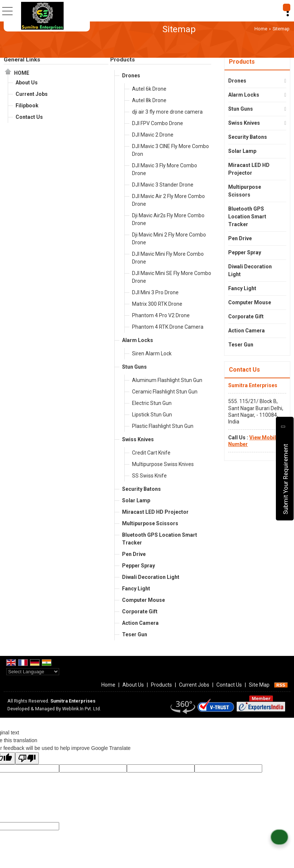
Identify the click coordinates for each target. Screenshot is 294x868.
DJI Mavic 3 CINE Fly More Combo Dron (170, 150)
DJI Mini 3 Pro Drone (155, 292)
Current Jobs (32, 94)
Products (123, 60)
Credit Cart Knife (151, 453)
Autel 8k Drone (149, 100)
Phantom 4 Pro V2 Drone (161, 315)
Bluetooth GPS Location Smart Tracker (160, 539)
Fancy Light (136, 589)
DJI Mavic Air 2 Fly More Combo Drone (168, 200)
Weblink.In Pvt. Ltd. (82, 709)
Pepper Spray (138, 566)
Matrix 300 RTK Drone (157, 304)
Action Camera (140, 623)
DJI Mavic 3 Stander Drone (163, 185)
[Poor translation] (27, 758)
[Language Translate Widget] (33, 672)
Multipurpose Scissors (150, 523)
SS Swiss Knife (149, 476)
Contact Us (29, 117)
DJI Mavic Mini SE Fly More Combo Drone (172, 277)
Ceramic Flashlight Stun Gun (165, 392)
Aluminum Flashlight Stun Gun (167, 380)
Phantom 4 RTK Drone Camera (168, 327)
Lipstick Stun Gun (152, 415)
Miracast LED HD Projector (155, 512)
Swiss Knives (138, 439)
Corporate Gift (140, 611)
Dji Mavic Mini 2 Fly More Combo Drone (169, 239)
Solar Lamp (136, 500)
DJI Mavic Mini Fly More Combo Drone (168, 258)
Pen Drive (134, 554)
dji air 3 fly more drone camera (167, 112)
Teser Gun (135, 634)
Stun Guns (134, 367)
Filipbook (27, 105)
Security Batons (141, 489)
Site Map (259, 685)
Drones (131, 76)
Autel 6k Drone (149, 89)
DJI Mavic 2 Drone (153, 135)
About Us (27, 83)
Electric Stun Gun (152, 403)
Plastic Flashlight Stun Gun (163, 426)
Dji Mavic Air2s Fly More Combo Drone (168, 219)
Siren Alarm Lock (152, 353)
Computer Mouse (143, 600)
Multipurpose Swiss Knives (163, 464)
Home (261, 29)
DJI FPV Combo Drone (158, 123)
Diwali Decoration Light (151, 577)
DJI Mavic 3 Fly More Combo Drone (165, 169)
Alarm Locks (138, 340)
